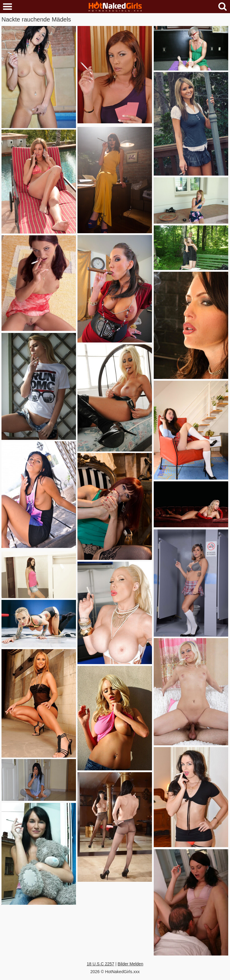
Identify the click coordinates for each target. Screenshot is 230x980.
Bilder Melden (130, 964)
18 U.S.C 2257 (100, 964)
